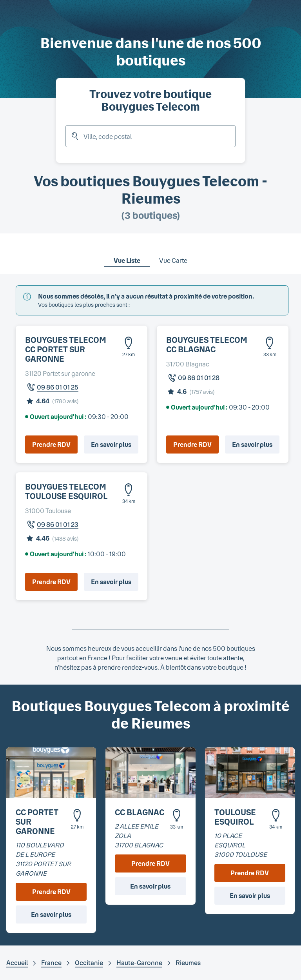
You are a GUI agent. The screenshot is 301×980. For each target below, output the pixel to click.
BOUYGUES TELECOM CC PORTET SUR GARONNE (66, 349)
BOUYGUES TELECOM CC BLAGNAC (207, 344)
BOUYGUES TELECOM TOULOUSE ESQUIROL (66, 491)
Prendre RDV (51, 444)
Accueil (17, 963)
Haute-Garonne (139, 963)
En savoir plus (111, 444)
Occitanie (89, 963)
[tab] (127, 255)
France (51, 963)
